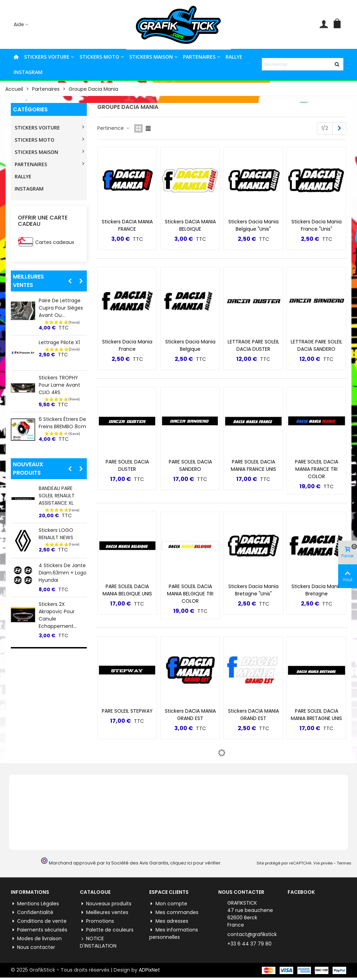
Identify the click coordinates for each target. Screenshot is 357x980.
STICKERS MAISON (151, 57)
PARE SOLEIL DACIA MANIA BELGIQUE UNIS (127, 590)
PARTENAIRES (199, 57)
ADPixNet (149, 970)
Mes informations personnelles (174, 933)
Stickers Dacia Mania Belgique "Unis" (253, 225)
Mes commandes (174, 912)
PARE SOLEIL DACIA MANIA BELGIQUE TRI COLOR (190, 594)
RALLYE (234, 57)
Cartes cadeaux (55, 242)
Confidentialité (32, 912)
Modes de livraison (36, 939)
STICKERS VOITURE (47, 57)
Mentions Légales (35, 904)
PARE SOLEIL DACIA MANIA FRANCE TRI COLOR (317, 469)
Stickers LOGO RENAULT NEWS (56, 534)
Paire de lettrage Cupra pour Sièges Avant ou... (61, 308)
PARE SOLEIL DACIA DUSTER (127, 465)
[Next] (339, 128)
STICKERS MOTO (99, 57)
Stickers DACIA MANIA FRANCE (127, 225)
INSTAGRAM (28, 72)
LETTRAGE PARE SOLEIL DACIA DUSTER (253, 345)
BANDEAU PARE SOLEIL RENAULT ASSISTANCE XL (57, 496)
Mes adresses (169, 921)
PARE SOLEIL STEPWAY (127, 711)
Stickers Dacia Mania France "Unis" (317, 225)
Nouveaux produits (28, 469)
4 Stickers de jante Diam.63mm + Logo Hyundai (63, 573)
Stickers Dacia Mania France (127, 345)
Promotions (97, 921)
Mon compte (168, 904)
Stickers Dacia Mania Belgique (190, 345)
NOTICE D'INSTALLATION (98, 942)
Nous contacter (33, 947)
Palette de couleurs (107, 930)
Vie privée (323, 863)
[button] (70, 281)
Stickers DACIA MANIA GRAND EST (190, 715)
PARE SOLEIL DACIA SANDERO (190, 465)
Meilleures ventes (28, 281)
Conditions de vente (39, 921)
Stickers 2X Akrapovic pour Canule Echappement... (58, 615)
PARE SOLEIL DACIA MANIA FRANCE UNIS (253, 465)
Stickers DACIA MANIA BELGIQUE (190, 225)
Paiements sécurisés (39, 930)
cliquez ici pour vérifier (195, 863)
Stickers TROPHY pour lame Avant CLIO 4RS (59, 385)
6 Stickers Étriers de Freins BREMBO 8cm (62, 423)
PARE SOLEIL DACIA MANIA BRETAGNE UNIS (316, 715)
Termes (344, 863)
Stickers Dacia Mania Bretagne (317, 590)
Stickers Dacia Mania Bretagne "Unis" (253, 590)
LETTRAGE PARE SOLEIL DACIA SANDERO (317, 345)
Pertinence (114, 128)
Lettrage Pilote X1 (59, 342)
